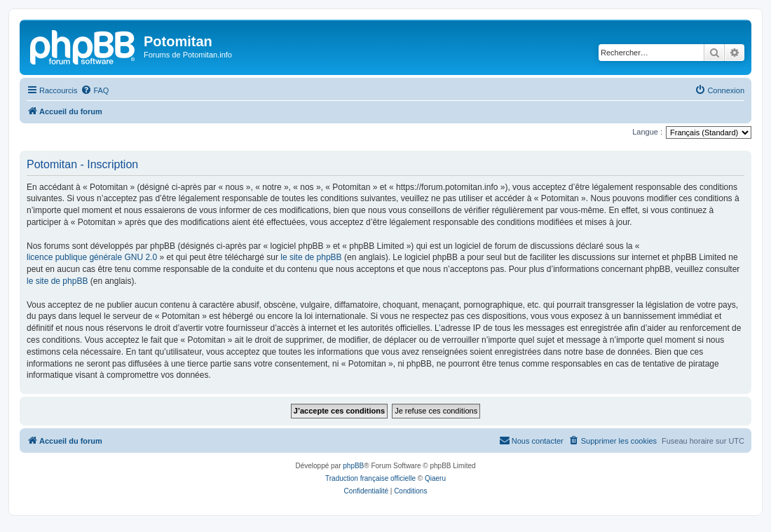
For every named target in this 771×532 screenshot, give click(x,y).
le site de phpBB (311, 257)
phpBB (353, 466)
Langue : (647, 132)
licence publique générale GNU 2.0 (92, 257)
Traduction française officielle (370, 478)
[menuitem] (95, 90)
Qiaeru (435, 478)
